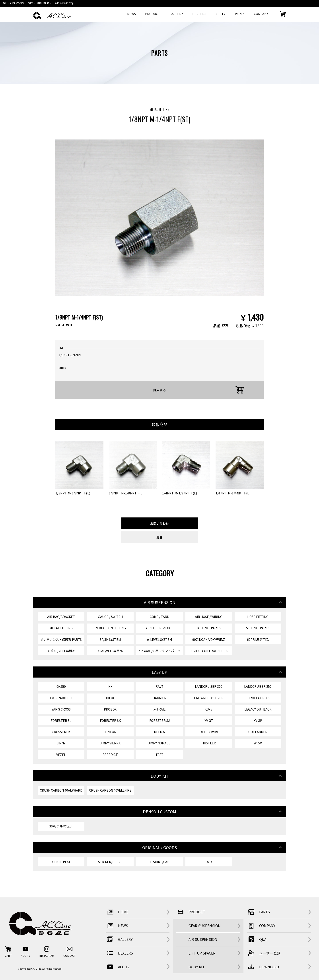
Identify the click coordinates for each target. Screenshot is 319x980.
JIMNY (61, 743)
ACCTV (221, 14)
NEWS (131, 14)
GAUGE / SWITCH (110, 617)
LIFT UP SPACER (202, 953)
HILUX (110, 698)
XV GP (258, 720)
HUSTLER (209, 743)
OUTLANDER (258, 732)
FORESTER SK (110, 720)
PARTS (240, 14)
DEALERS (199, 14)
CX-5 (209, 709)
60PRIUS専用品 (258, 639)
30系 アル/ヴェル (61, 826)
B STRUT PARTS (209, 628)
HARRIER (159, 698)
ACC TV (118, 967)
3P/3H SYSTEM (110, 639)
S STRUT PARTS (258, 628)
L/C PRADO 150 (61, 698)
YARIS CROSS (61, 709)
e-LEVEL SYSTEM (159, 639)
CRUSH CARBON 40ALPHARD (61, 790)
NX (110, 686)
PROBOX (110, 709)
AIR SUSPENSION (203, 939)
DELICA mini (209, 732)
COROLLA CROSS (258, 698)
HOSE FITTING (258, 617)
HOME (117, 912)
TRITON (110, 732)
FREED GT (110, 755)
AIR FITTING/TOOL (159, 628)
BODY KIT (197, 967)
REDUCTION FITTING (110, 628)
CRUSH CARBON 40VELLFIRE (110, 790)
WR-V (258, 743)
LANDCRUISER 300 (209, 686)
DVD (209, 862)
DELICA (159, 732)
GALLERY (176, 14)
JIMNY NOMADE (159, 743)
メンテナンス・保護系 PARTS (61, 639)
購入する (159, 390)
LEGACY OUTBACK (258, 709)
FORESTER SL (61, 720)
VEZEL (61, 755)
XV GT (209, 720)
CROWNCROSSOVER (209, 698)
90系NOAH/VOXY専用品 (209, 639)
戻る (159, 537)
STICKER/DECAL (110, 862)
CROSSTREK (61, 732)
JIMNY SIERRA (110, 743)
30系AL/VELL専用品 (61, 651)
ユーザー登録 (264, 953)
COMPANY (261, 14)
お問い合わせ (159, 523)
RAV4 (159, 686)
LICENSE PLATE (61, 862)
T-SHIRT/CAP (159, 862)
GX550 (61, 686)
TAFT (159, 755)
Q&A (257, 939)
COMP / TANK (159, 617)
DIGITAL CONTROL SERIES (209, 651)
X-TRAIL (159, 709)
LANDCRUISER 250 (258, 686)
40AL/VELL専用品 (110, 651)
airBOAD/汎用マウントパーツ (159, 651)
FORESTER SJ (159, 720)
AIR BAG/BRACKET (61, 617)
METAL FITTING (61, 628)
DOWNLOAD (263, 967)
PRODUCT (153, 14)
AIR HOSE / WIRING (209, 617)
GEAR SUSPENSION (205, 926)
